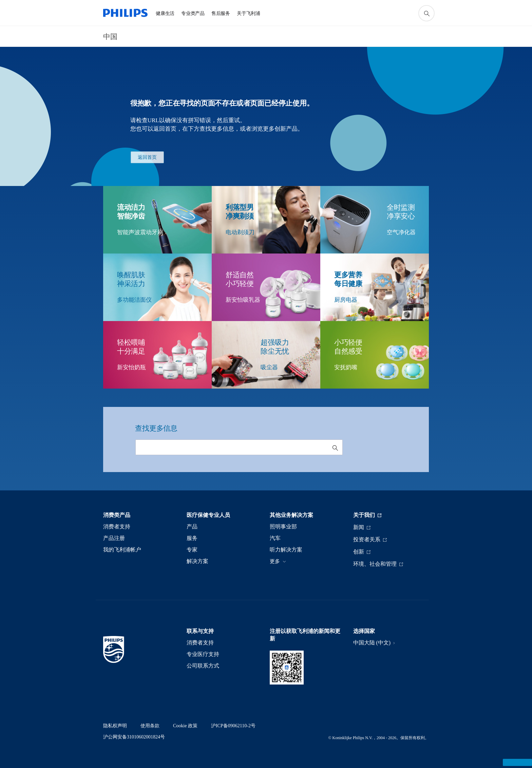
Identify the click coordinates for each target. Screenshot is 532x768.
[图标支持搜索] (426, 13)
